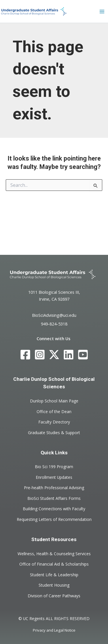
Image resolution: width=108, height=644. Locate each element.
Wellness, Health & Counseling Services (54, 553)
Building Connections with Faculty (54, 509)
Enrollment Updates (54, 477)
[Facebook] (25, 355)
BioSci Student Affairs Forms (54, 498)
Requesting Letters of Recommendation (54, 519)
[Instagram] (40, 355)
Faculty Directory (54, 422)
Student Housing (54, 585)
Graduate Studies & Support (54, 432)
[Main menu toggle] (102, 12)
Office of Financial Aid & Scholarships (54, 564)
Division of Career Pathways (54, 595)
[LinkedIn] (69, 355)
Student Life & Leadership (54, 574)
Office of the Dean (54, 411)
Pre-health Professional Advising (54, 488)
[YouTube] (83, 355)
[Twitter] (54, 355)
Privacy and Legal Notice (54, 630)
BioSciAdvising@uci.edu (54, 315)
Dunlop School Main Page (54, 401)
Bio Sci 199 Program (54, 467)
